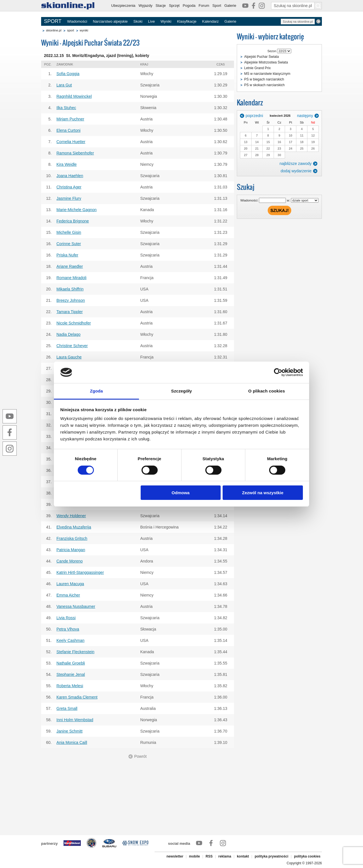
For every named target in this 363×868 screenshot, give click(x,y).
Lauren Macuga (70, 584)
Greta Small (67, 708)
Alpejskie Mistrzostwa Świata (266, 62)
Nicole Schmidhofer (74, 323)
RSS (209, 856)
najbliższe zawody (296, 164)
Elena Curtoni (68, 130)
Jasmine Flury (69, 198)
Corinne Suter (69, 244)
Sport (217, 6)
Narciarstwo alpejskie (110, 21)
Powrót (140, 756)
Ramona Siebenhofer (75, 153)
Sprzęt (174, 6)
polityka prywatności (272, 856)
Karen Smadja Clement (77, 697)
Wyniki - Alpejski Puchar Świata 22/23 (90, 43)
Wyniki (166, 21)
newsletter (175, 856)
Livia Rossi (66, 618)
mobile (194, 856)
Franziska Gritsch (72, 538)
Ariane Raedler (70, 266)
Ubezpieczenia (123, 6)
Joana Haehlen (70, 176)
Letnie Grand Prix (257, 68)
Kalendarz (211, 21)
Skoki (138, 21)
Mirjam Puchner (70, 119)
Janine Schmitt (69, 731)
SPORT (53, 21)
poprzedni (254, 116)
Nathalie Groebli (71, 663)
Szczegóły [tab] (181, 391)
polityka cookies (307, 856)
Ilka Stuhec (66, 108)
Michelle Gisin (69, 232)
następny (305, 116)
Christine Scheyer (72, 346)
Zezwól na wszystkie (263, 493)
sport (70, 30)
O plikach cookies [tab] (266, 391)
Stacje (161, 6)
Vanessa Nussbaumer (76, 606)
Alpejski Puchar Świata (261, 57)
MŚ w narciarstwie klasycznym (267, 74)
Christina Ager (69, 187)
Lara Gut (64, 85)
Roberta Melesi (70, 686)
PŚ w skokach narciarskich (264, 85)
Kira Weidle (67, 164)
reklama (225, 856)
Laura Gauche (69, 357)
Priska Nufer (67, 255)
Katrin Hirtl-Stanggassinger (80, 572)
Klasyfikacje (187, 21)
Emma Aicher (68, 595)
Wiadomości (77, 21)
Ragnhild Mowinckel (74, 96)
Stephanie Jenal (71, 674)
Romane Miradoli (71, 278)
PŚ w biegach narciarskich (264, 79)
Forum (204, 6)
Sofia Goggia (68, 74)
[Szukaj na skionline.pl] (318, 6)
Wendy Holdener (71, 516)
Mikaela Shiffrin (70, 289)
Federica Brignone (73, 221)
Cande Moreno (70, 561)
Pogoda (189, 6)
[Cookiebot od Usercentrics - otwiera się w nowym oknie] (278, 372)
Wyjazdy (145, 6)
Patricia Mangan (71, 550)
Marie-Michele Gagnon (77, 210)
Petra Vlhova (68, 629)
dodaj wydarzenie (296, 171)
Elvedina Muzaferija (74, 527)
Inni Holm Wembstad (75, 720)
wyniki (84, 30)
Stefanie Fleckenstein (75, 652)
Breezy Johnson (71, 300)
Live (151, 21)
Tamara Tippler (70, 312)
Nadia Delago (68, 334)
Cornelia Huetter (71, 142)
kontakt (243, 856)
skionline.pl (54, 30)
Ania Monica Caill (72, 742)
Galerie (230, 6)
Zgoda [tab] (96, 391)
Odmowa (181, 493)
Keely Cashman (70, 640)
